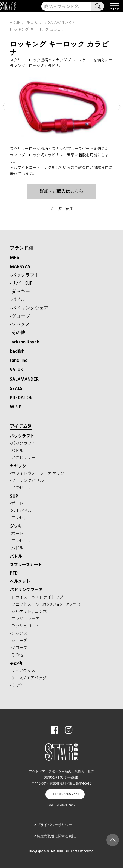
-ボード (17, 503)
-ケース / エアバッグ (28, 678)
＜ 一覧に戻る (62, 209)
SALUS (16, 370)
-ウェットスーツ (46, 604)
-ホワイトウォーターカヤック (37, 473)
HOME (15, 22)
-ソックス (20, 325)
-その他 (18, 333)
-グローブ (20, 316)
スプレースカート (26, 564)
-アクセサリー (23, 457)
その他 (16, 663)
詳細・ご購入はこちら (61, 191)
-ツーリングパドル (27, 480)
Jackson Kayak (24, 342)
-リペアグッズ (23, 670)
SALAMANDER (24, 379)
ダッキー (18, 526)
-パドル (18, 300)
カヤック (18, 466)
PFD (14, 573)
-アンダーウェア (25, 619)
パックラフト (22, 435)
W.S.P (16, 407)
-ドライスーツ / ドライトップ (37, 597)
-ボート (17, 533)
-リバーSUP (21, 283)
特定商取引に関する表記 (56, 836)
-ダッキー (20, 292)
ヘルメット (20, 581)
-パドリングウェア (29, 308)
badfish (17, 351)
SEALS (16, 389)
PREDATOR (21, 398)
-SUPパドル (21, 510)
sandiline (19, 361)
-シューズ (19, 640)
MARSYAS (20, 267)
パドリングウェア (26, 589)
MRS (14, 258)
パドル (16, 556)
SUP (14, 496)
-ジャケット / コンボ (28, 611)
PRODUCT (34, 22)
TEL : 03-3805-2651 (65, 794)
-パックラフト (24, 275)
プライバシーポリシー (54, 825)
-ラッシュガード (25, 626)
